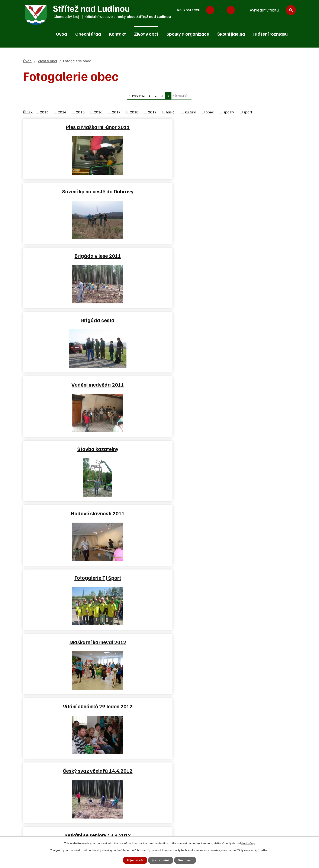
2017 (116, 112)
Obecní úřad (88, 34)
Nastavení (185, 860)
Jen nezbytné (161, 860)
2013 (44, 112)
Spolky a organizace (188, 34)
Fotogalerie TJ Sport (159, 256)
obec (210, 112)
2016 (98, 112)
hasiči (171, 112)
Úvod (62, 34)
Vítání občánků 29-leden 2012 (67, 320)
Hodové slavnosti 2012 (251, 513)
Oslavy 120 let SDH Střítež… (159, 449)
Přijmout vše (135, 860)
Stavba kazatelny (251, 191)
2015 (80, 112)
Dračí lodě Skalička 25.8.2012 (67, 513)
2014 (62, 112)
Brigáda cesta (67, 191)
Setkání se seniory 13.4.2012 (251, 320)
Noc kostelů (67, 384)
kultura (191, 112)
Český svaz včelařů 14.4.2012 (159, 320)
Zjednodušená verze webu (143, 749)
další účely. (248, 843)
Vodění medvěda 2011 (159, 191)
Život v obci (146, 34)
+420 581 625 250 (49, 727)
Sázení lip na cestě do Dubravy (159, 127)
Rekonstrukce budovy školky (159, 513)
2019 (152, 112)
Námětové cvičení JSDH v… (159, 384)
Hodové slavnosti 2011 (67, 256)
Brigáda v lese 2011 (251, 127)
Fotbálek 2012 (251, 384)
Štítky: (28, 112)
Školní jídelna (231, 34)
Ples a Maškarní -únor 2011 (67, 127)
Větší (231, 10)
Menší (210, 10)
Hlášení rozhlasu (270, 34)
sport (248, 112)
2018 (134, 112)
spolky (229, 112)
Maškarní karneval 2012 (251, 256)
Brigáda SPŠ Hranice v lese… (67, 449)
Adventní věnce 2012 (67, 578)
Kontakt (117, 34)
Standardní (220, 10)
